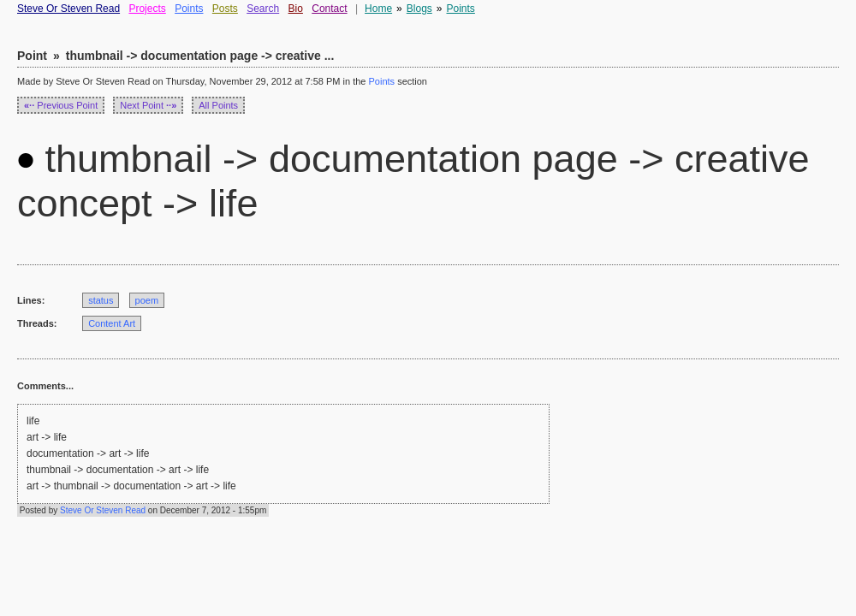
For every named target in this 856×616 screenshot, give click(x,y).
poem (147, 300)
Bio (296, 9)
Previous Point (61, 105)
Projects (147, 9)
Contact (329, 9)
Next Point (148, 105)
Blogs (419, 9)
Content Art (112, 323)
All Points (218, 105)
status (101, 300)
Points (189, 9)
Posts (225, 9)
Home (378, 9)
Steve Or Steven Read (68, 9)
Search (263, 9)
